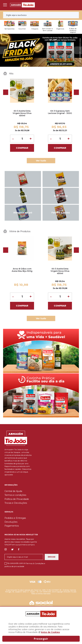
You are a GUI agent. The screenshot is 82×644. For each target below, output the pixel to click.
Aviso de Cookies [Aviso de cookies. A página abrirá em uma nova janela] (50, 632)
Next (78, 50)
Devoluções (11, 522)
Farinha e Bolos (61, 213)
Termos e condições (15, 495)
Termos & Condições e (36, 563)
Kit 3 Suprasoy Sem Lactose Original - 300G (60, 112)
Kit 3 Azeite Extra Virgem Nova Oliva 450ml (22, 113)
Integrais (35, 29)
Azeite (23, 196)
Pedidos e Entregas (15, 518)
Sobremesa (61, 196)
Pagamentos (12, 526)
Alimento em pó (23, 213)
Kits (12, 74)
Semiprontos (9, 29)
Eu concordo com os (25, 565)
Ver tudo (41, 161)
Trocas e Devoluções (16, 503)
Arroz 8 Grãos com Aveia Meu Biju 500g (22, 270)
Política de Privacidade (17, 499)
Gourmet (22, 29)
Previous (4, 50)
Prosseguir (41, 639)
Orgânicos (60, 29)
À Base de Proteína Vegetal (73, 30)
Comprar (22, 148)
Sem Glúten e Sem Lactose (47, 30)
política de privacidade (14, 566)
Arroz (23, 179)
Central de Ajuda (13, 491)
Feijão (61, 179)
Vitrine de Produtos (20, 231)
